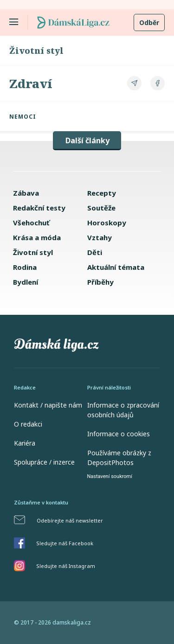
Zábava (26, 193)
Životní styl (36, 51)
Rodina (25, 267)
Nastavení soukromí (110, 476)
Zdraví (31, 83)
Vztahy (100, 237)
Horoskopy (107, 223)
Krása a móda (37, 237)
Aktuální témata (116, 267)
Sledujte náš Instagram (66, 566)
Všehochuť (31, 223)
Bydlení (26, 282)
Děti (95, 252)
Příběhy (100, 282)
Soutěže (101, 208)
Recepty (102, 193)
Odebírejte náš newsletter (70, 520)
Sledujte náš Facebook (65, 543)
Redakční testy (39, 208)
